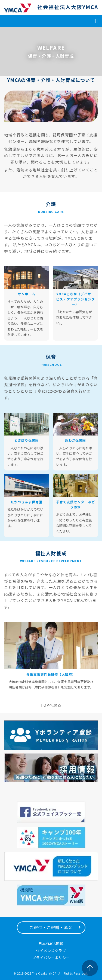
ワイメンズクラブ (51, 951)
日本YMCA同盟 (51, 944)
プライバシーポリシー (51, 958)
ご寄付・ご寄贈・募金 (51, 927)
